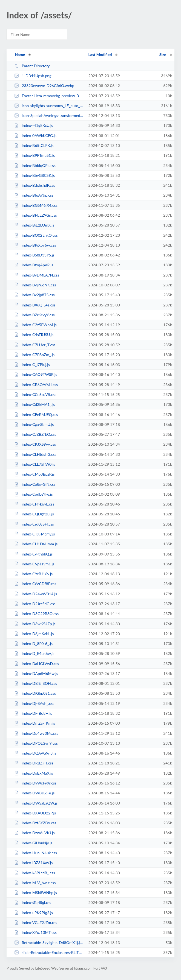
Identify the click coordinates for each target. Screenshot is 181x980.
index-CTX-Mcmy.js (35, 534)
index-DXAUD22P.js (35, 813)
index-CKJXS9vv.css (35, 444)
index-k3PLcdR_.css (35, 873)
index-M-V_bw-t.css (35, 883)
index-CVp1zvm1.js (34, 564)
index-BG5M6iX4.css (36, 205)
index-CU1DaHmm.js (36, 544)
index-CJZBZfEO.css (35, 434)
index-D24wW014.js (36, 594)
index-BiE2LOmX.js (34, 225)
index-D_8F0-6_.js (33, 643)
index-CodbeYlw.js (33, 494)
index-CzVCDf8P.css (35, 584)
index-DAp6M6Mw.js (36, 673)
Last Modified (100, 55)
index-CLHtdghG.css (35, 454)
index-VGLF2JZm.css (36, 922)
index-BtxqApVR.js (34, 265)
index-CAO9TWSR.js (36, 374)
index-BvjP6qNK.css (35, 285)
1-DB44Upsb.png (33, 76)
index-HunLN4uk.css (36, 853)
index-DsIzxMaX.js (34, 773)
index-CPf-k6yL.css (34, 504)
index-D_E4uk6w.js (34, 653)
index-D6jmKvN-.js (34, 634)
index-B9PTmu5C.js (35, 155)
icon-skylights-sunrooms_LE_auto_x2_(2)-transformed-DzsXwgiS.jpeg (49, 106)
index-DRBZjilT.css (34, 763)
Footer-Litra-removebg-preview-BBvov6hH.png (49, 96)
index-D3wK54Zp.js (35, 624)
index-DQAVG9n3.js (35, 753)
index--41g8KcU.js (34, 125)
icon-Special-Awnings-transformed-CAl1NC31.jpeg (49, 115)
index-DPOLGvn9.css (36, 743)
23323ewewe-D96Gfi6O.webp (44, 86)
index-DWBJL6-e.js (34, 793)
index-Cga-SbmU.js (34, 424)
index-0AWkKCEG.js (35, 136)
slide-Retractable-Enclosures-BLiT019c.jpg (49, 952)
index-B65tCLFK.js (34, 145)
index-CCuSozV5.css (35, 394)
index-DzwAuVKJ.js (34, 833)
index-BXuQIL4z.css (35, 305)
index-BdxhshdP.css (35, 185)
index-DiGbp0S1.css (35, 693)
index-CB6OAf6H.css (36, 385)
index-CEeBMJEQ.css (36, 414)
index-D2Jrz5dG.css (35, 604)
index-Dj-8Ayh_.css (34, 703)
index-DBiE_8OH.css (36, 683)
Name (20, 55)
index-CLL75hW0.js (35, 464)
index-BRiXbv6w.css (35, 245)
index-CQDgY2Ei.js (34, 514)
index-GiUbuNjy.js (33, 843)
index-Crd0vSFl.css (34, 524)
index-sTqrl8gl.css (33, 902)
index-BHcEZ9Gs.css (36, 215)
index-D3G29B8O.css (36, 614)
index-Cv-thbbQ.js (33, 554)
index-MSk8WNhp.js (36, 893)
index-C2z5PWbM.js (35, 325)
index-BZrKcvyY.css (34, 315)
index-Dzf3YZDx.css (35, 823)
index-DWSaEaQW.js (36, 803)
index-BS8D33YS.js (34, 255)
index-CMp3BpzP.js (34, 474)
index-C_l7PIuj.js (32, 365)
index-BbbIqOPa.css (35, 165)
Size (163, 55)
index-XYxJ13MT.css (35, 932)
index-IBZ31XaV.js (33, 863)
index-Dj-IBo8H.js (33, 713)
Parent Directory (32, 66)
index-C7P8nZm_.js (34, 355)
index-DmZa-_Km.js (35, 723)
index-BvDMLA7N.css (37, 275)
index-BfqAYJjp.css (34, 195)
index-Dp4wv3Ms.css (36, 733)
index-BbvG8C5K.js (35, 175)
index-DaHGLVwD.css (37, 664)
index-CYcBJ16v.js (33, 574)
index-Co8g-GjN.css (35, 484)
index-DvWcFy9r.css (35, 783)
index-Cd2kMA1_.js (35, 404)
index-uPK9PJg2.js (34, 913)
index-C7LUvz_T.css (35, 345)
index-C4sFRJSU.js (34, 335)
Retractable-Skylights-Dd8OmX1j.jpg (49, 943)
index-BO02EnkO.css (36, 235)
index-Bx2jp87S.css (34, 295)
